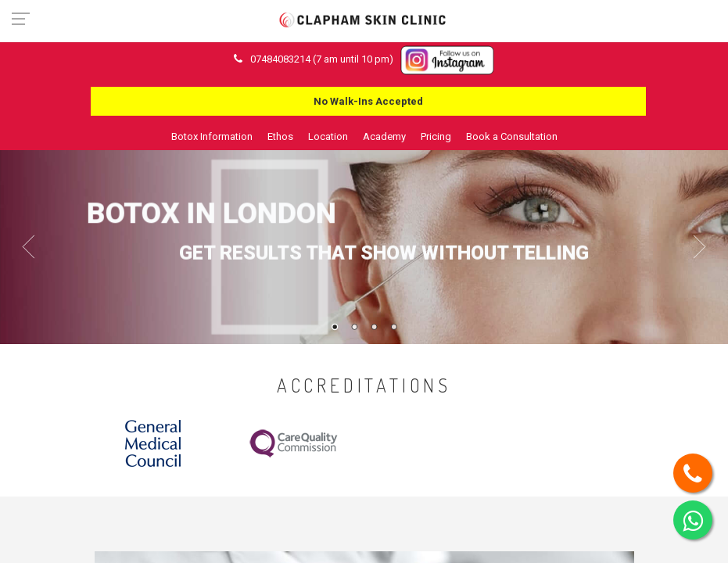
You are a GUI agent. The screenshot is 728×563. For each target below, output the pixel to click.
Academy (384, 136)
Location (328, 136)
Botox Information (212, 136)
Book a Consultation (512, 136)
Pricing (436, 136)
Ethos (280, 136)
